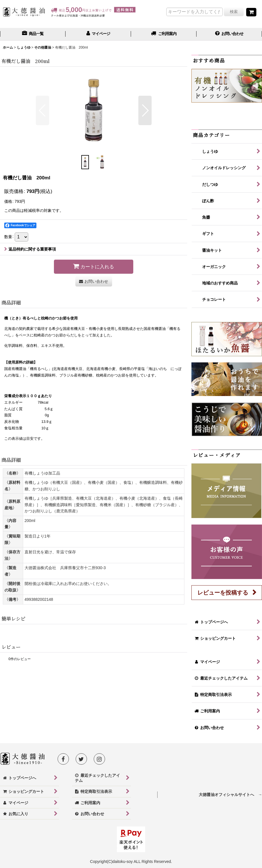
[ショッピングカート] (251, 12)
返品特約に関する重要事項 (30, 249)
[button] (42, 110)
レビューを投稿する (223, 593)
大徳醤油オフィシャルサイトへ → (230, 795)
